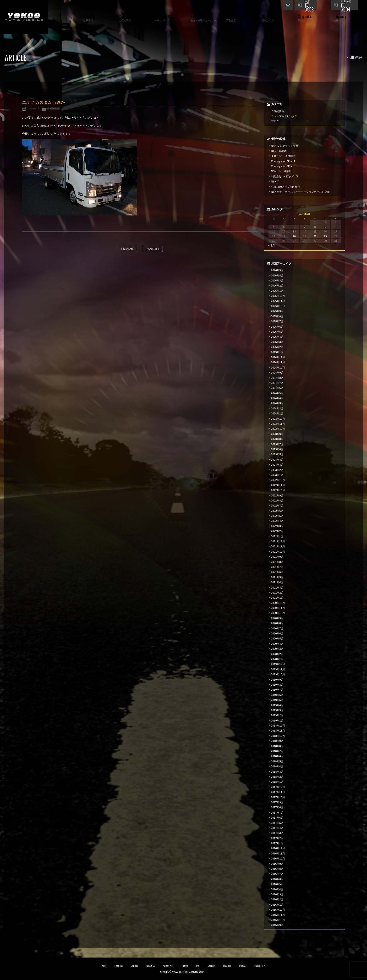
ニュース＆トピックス (284, 116)
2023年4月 (277, 460)
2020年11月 (278, 608)
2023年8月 (277, 439)
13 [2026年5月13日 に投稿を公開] (294, 231)
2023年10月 (278, 429)
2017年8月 (277, 807)
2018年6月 (277, 756)
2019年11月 (278, 669)
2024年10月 (278, 368)
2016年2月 (277, 899)
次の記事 (153, 249)
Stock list (118, 966)
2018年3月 (277, 772)
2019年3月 (277, 710)
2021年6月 (277, 572)
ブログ (275, 121)
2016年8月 (277, 869)
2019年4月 (277, 705)
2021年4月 (277, 582)
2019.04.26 (33, 108)
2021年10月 (278, 552)
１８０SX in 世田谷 (283, 156)
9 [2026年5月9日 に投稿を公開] (325, 227)
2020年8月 (277, 623)
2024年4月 (277, 398)
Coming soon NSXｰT (283, 161)
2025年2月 (277, 347)
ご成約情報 (53, 108)
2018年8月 (277, 746)
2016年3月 (277, 894)
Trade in (184, 966)
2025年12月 (278, 296)
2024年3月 (277, 403)
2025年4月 (277, 337)
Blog (197, 966)
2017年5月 (277, 823)
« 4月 (271, 246)
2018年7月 (277, 751)
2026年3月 (277, 281)
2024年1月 (277, 413)
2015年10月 (278, 920)
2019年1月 (277, 721)
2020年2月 (277, 654)
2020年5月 (277, 639)
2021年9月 (277, 557)
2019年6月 (277, 695)
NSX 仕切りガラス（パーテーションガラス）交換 (300, 192)
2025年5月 (277, 332)
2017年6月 (277, 818)
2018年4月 (277, 766)
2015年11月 (278, 915)
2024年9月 (277, 373)
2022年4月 (277, 521)
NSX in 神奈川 (281, 171)
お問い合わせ (289, 6)
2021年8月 (277, 562)
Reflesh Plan (168, 966)
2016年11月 (278, 853)
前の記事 (127, 249)
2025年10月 (278, 306)
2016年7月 (277, 874)
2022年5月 (277, 516)
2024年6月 (277, 388)
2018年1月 (277, 782)
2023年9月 (277, 434)
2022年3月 (277, 526)
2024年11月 (278, 362)
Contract (134, 966)
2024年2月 (277, 408)
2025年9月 (277, 311)
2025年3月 (277, 342)
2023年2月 (277, 470)
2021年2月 (277, 593)
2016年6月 (277, 879)
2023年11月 (278, 424)
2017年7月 (277, 813)
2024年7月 (277, 383)
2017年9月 (277, 802)
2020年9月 (277, 618)
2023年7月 (277, 444)
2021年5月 (277, 577)
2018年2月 (277, 777)
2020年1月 (277, 659)
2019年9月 (277, 680)
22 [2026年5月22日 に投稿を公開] (315, 236)
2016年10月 (278, 859)
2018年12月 (278, 726)
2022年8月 (277, 501)
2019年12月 (278, 664)
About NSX (150, 966)
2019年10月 (278, 674)
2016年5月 (277, 884)
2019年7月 (277, 690)
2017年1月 (277, 843)
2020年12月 (278, 603)
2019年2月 (277, 715)
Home (104, 966)
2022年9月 (277, 496)
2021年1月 (277, 598)
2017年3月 (277, 833)
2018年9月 (277, 741)
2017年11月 (278, 792)
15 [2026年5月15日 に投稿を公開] (315, 231)
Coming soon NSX (282, 166)
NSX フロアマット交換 (285, 146)
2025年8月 (277, 316)
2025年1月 (277, 352)
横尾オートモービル (24, 17)
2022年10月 (278, 490)
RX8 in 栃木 (279, 151)
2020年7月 (277, 628)
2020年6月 (277, 633)
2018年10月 (278, 736)
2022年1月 (277, 536)
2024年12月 (278, 357)
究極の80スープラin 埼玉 (286, 187)
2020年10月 (278, 613)
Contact (242, 966)
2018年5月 (277, 761)
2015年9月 (277, 925)
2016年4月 (277, 889)
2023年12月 (278, 419)
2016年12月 (278, 848)
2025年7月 (277, 321)
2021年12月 (278, 541)
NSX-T (275, 182)
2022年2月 (277, 531)
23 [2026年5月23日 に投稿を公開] (325, 236)
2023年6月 (277, 449)
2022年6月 (277, 511)
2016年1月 (277, 905)
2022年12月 (278, 480)
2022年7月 (277, 506)
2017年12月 (278, 787)
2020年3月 (277, 649)
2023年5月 (277, 454)
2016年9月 (277, 864)
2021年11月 (278, 546)
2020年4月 (277, 644)
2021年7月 (277, 567)
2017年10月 (278, 797)
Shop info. (227, 966)
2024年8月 (277, 378)
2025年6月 (277, 327)
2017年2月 (277, 838)
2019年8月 (277, 685)
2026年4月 (277, 275)
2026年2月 (277, 286)
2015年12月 (278, 910)
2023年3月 (277, 465)
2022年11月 (278, 485)
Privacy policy (259, 966)
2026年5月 (277, 270)
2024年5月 (277, 393)
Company (211, 966)
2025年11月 (278, 301)
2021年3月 (277, 588)
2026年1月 (277, 291)
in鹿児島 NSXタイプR (285, 176)
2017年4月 (277, 828)
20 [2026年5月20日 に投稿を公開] (294, 236)
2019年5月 (277, 700)
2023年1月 (277, 475)
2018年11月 (278, 731)
